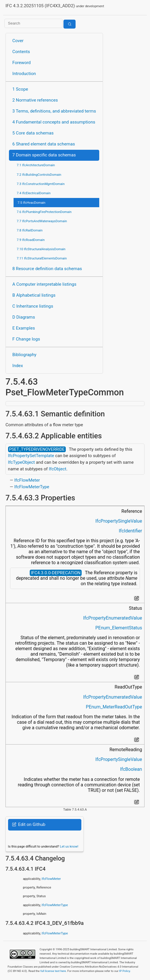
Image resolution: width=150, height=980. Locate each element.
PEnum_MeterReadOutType (114, 707)
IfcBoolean (131, 769)
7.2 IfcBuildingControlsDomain (39, 175)
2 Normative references (35, 100)
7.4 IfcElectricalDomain (34, 193)
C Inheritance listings (33, 306)
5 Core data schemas (33, 133)
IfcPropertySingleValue (119, 521)
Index (18, 366)
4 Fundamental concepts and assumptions (54, 122)
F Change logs (26, 339)
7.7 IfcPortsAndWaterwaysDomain (42, 221)
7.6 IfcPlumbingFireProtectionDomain (44, 212)
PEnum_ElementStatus (119, 628)
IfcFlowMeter (27, 480)
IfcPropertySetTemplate (31, 456)
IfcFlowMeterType (32, 487)
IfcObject (58, 469)
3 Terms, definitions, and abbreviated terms (54, 111)
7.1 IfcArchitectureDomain (36, 165)
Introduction (24, 74)
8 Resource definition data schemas (47, 269)
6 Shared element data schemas (44, 144)
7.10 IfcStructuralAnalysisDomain (41, 249)
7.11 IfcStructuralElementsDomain (42, 258)
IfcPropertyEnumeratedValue (112, 618)
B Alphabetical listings (34, 295)
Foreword (22, 63)
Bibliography (24, 355)
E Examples (24, 328)
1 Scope (20, 89)
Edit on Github (29, 824)
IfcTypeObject (21, 462)
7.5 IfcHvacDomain (31, 203)
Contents (21, 52)
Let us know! (69, 846)
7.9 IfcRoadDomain (31, 240)
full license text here (53, 971)
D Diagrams (24, 317)
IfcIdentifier (131, 531)
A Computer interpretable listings (44, 284)
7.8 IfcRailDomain (30, 230)
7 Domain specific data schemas (44, 155)
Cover (18, 41)
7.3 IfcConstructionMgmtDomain (41, 184)
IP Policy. (125, 971)
